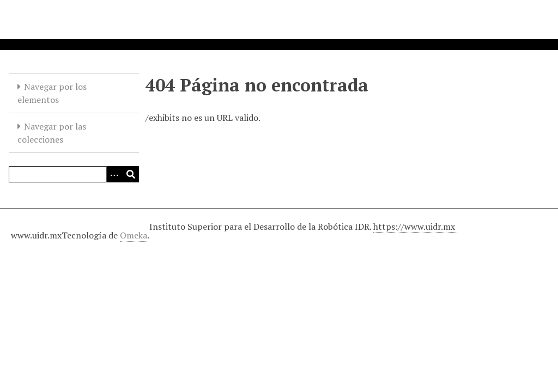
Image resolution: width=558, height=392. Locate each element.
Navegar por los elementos (52, 93)
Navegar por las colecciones (52, 133)
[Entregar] (131, 174)
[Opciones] (114, 174)
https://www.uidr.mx (415, 226)
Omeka (134, 235)
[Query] (74, 174)
